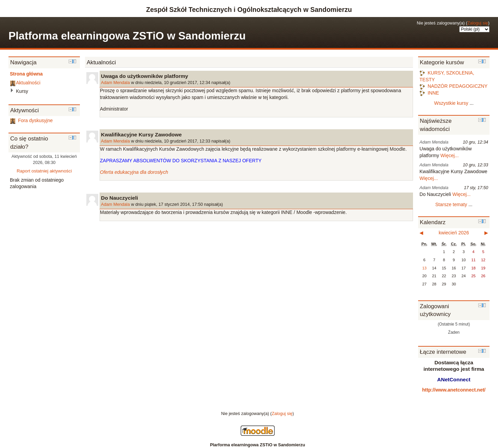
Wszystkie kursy (451, 103)
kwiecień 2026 (454, 233)
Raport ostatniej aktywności (44, 171)
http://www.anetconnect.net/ (454, 390)
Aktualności (28, 83)
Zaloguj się (478, 23)
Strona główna (26, 74)
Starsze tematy (451, 204)
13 (424, 268)
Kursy (22, 91)
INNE (429, 93)
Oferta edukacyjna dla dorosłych (134, 172)
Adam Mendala (115, 83)
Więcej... (450, 155)
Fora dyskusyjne (31, 120)
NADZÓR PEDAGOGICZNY (453, 86)
